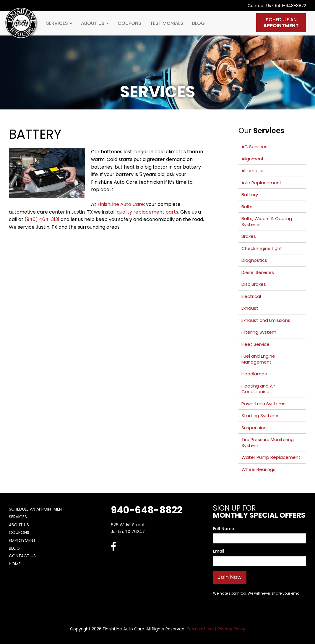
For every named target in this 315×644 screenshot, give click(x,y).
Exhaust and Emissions (266, 320)
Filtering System (259, 332)
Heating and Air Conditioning (258, 389)
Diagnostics (254, 260)
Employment (22, 540)
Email (219, 551)
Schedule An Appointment (37, 509)
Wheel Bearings (258, 469)
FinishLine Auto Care (121, 204)
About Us (95, 23)
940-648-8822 (290, 6)
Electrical (251, 296)
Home (15, 564)
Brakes (249, 236)
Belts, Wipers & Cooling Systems (267, 221)
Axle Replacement (262, 183)
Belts (247, 207)
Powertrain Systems (263, 404)
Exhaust (250, 308)
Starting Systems (260, 415)
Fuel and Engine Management (258, 359)
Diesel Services (258, 272)
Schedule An (281, 23)
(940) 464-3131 (42, 219)
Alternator (253, 171)
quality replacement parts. (148, 212)
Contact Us (259, 6)
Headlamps (254, 374)
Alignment (253, 159)
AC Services (254, 147)
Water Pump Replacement (271, 457)
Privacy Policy (231, 629)
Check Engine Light (262, 248)
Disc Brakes (254, 284)
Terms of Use (200, 629)
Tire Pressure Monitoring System (268, 442)
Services (59, 23)
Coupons (129, 23)
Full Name (224, 529)
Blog (198, 23)
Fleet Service (255, 344)
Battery (250, 195)
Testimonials (167, 23)
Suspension (254, 428)
